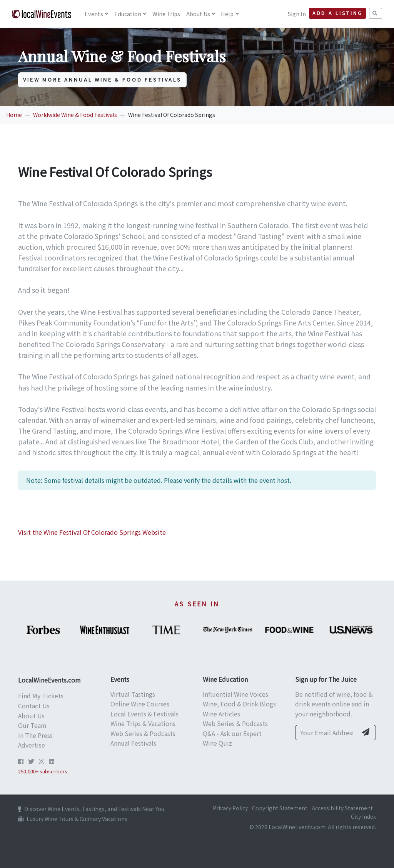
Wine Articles (221, 714)
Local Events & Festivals (144, 714)
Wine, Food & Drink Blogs (239, 704)
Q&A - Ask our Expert (232, 733)
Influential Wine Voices (235, 694)
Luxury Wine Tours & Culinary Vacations (73, 819)
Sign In (297, 14)
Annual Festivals (133, 743)
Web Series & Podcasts (143, 733)
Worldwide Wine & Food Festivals (75, 115)
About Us (198, 14)
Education (128, 14)
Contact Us (34, 706)
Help (227, 14)
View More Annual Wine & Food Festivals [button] (102, 79)
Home (14, 115)
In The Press (35, 735)
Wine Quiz (217, 743)
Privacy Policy (230, 808)
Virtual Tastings (133, 694)
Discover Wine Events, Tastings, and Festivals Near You (91, 809)
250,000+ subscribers (43, 771)
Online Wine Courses (140, 704)
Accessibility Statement (342, 808)
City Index (363, 816)
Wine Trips (166, 14)
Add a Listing (337, 13)
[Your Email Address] (326, 733)
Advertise (32, 745)
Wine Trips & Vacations (143, 723)
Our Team (32, 725)
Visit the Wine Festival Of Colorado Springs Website (92, 532)
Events (94, 14)
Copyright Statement (280, 808)
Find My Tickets (41, 696)
